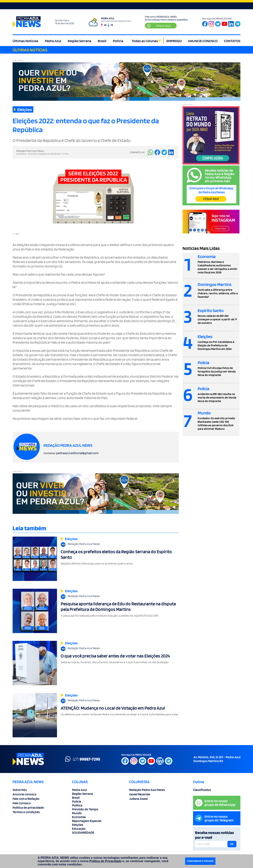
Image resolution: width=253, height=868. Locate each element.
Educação (79, 829)
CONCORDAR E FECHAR (200, 861)
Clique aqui (159, 26)
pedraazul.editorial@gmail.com (77, 453)
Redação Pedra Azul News (147, 790)
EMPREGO (174, 41)
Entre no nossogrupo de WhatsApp (215, 803)
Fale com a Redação (26, 799)
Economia (79, 817)
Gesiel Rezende (140, 794)
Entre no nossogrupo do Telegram (214, 818)
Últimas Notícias (25, 41)
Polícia (118, 41)
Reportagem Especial (87, 821)
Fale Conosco (22, 803)
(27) (83, 759)
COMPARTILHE (137, 152)
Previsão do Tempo (85, 809)
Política (77, 805)
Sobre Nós (20, 790)
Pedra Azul (53, 41)
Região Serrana (79, 41)
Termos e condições (26, 812)
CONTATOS (232, 41)
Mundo (77, 813)
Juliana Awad (138, 799)
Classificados (202, 790)
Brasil (102, 41)
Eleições (78, 825)
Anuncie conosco (25, 794)
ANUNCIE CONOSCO (203, 41)
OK (232, 844)
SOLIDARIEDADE (83, 832)
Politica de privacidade (28, 807)
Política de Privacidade (105, 861)
